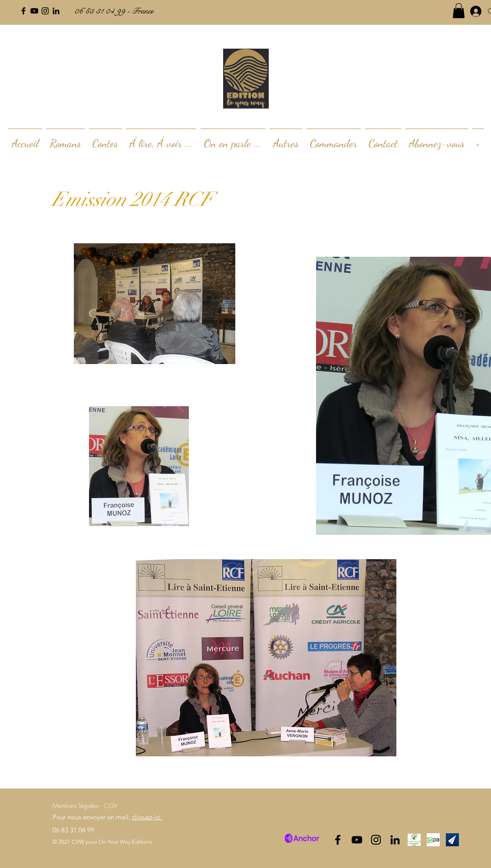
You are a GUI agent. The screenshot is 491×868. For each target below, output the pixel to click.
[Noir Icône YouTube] (34, 11)
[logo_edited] (414, 840)
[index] (433, 840)
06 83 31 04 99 (73, 830)
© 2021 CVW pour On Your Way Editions (102, 842)
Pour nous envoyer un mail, (107, 817)
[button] (459, 11)
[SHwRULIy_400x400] (452, 840)
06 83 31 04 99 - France (114, 11)
